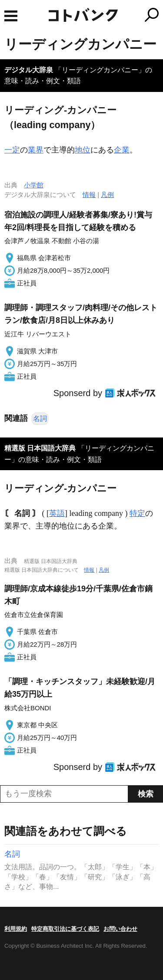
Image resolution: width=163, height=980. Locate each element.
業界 (36, 150)
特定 (137, 513)
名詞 (40, 419)
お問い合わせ (120, 929)
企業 (122, 150)
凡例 (107, 195)
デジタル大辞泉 (29, 70)
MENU (11, 16)
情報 (89, 195)
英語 (57, 513)
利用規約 (16, 929)
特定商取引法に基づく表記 (65, 929)
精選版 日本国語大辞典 (40, 448)
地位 (83, 150)
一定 (12, 150)
